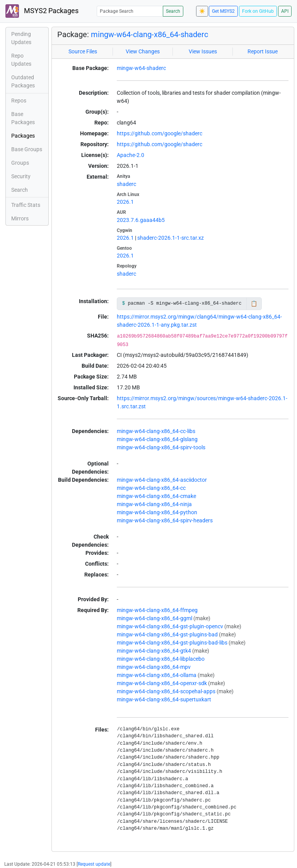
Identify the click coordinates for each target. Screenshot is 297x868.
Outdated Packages (23, 81)
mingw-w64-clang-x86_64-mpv (154, 667)
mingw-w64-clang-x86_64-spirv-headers (165, 520)
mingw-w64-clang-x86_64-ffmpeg (157, 610)
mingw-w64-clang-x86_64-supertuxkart (164, 699)
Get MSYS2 (223, 11)
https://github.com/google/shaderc (160, 133)
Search (173, 11)
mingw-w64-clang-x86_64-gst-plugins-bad (167, 634)
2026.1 (125, 202)
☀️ (202, 11)
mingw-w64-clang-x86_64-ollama (157, 675)
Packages (23, 136)
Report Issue (263, 51)
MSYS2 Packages (42, 11)
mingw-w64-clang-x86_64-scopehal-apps (166, 691)
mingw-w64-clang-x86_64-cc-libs (156, 431)
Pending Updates (21, 38)
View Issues (203, 51)
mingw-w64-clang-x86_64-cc (151, 488)
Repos (19, 101)
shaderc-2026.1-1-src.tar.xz (171, 238)
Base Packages (23, 118)
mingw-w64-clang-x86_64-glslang (157, 439)
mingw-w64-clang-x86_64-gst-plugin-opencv (170, 626)
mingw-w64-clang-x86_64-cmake (156, 496)
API (285, 11)
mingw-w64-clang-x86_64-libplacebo (161, 659)
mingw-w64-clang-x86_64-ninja (154, 504)
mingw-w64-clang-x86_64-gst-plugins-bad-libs (172, 643)
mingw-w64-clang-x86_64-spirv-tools (161, 447)
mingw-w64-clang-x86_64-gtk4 (154, 651)
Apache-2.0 (131, 155)
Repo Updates (21, 60)
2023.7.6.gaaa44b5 (141, 220)
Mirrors (20, 218)
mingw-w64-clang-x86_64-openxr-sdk (162, 683)
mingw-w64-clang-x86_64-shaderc (149, 34)
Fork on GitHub (258, 11)
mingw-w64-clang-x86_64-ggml (154, 618)
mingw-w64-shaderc (141, 68)
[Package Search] (130, 11)
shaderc (126, 184)
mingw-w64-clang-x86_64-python (157, 512)
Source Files (83, 51)
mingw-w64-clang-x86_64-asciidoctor (162, 480)
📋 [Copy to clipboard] (254, 304)
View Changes (143, 51)
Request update (94, 864)
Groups (20, 163)
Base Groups (27, 149)
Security (21, 176)
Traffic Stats (26, 205)
